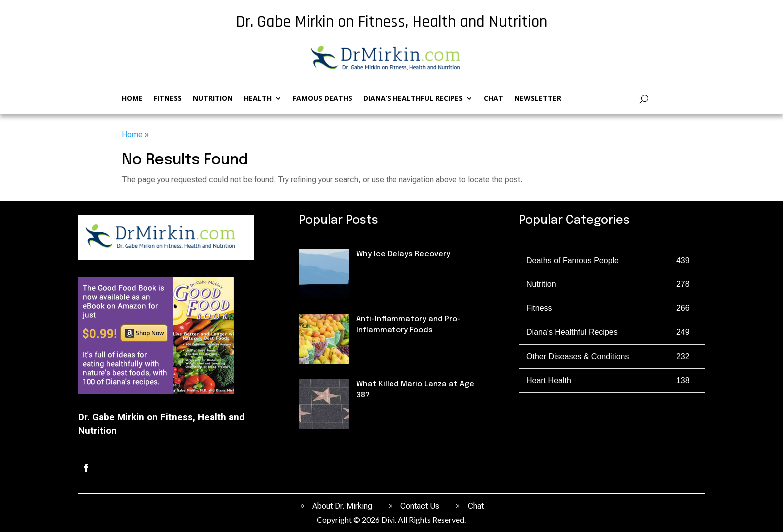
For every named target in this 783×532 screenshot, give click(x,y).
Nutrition (213, 99)
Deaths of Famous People (403, 413)
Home (132, 99)
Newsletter (538, 99)
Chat (494, 99)
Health (258, 99)
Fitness (168, 99)
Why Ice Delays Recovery (403, 254)
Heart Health (549, 381)
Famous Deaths (322, 99)
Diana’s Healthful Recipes (413, 99)
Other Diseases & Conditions (578, 357)
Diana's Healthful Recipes (572, 332)
